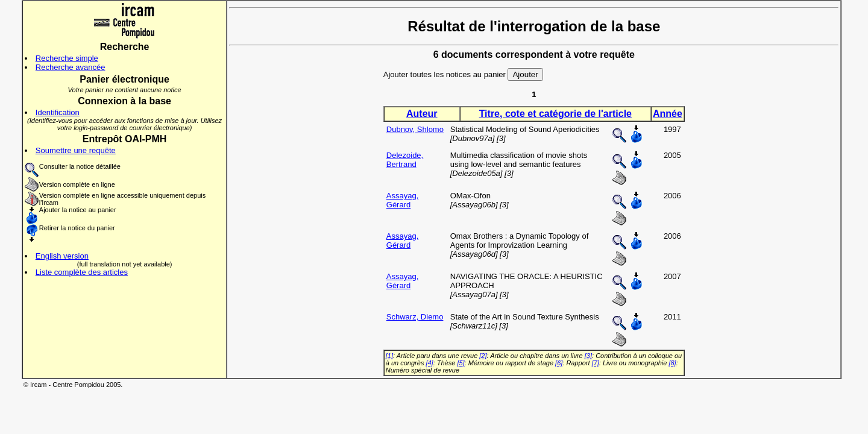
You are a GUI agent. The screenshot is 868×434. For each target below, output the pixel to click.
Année (668, 114)
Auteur (422, 114)
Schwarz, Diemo (415, 317)
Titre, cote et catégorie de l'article (555, 114)
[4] (429, 363)
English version (62, 256)
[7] (596, 363)
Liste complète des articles (82, 272)
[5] (461, 363)
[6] (559, 363)
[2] (483, 356)
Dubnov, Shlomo (415, 129)
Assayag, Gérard (402, 200)
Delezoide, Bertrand (405, 160)
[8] (672, 363)
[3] (588, 356)
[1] (389, 356)
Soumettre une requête (76, 150)
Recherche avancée (71, 67)
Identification (58, 112)
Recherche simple (67, 58)
